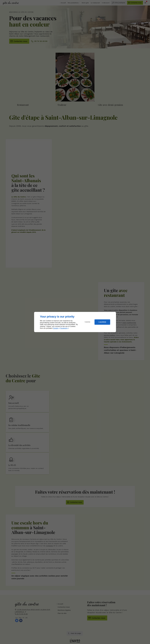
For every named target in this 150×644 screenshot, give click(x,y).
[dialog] (75, 322)
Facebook (64, 328)
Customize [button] (87, 322)
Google (56, 328)
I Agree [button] (102, 322)
